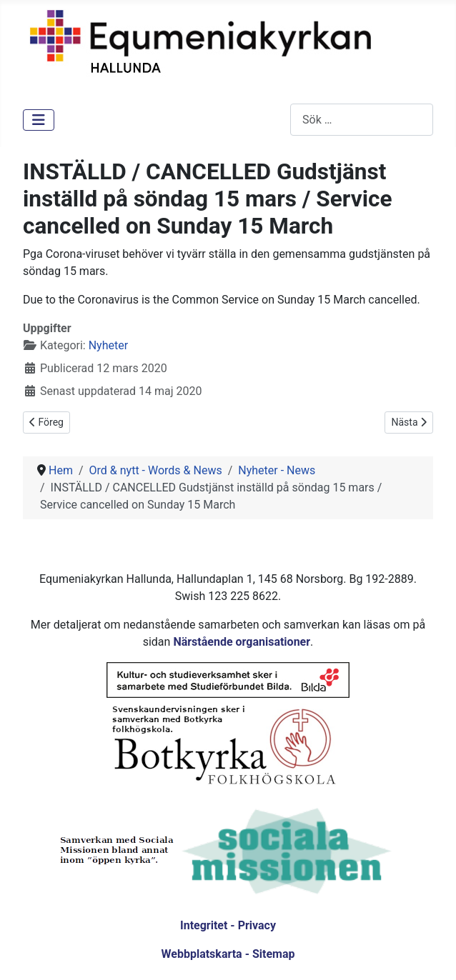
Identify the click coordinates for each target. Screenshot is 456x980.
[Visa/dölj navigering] (39, 120)
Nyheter (108, 345)
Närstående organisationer (242, 642)
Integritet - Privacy (228, 925)
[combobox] (362, 120)
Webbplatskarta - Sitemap (228, 954)
